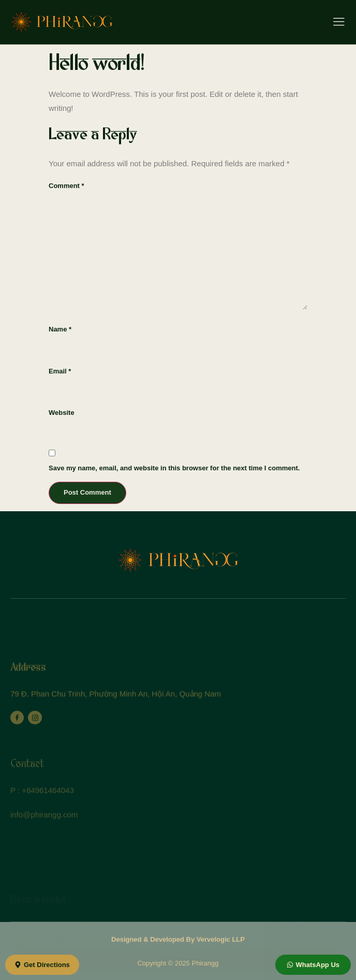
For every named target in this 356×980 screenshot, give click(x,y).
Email (60, 371)
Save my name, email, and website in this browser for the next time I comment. (174, 468)
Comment (66, 186)
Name (60, 329)
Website (62, 413)
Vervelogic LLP (221, 939)
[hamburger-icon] (339, 23)
